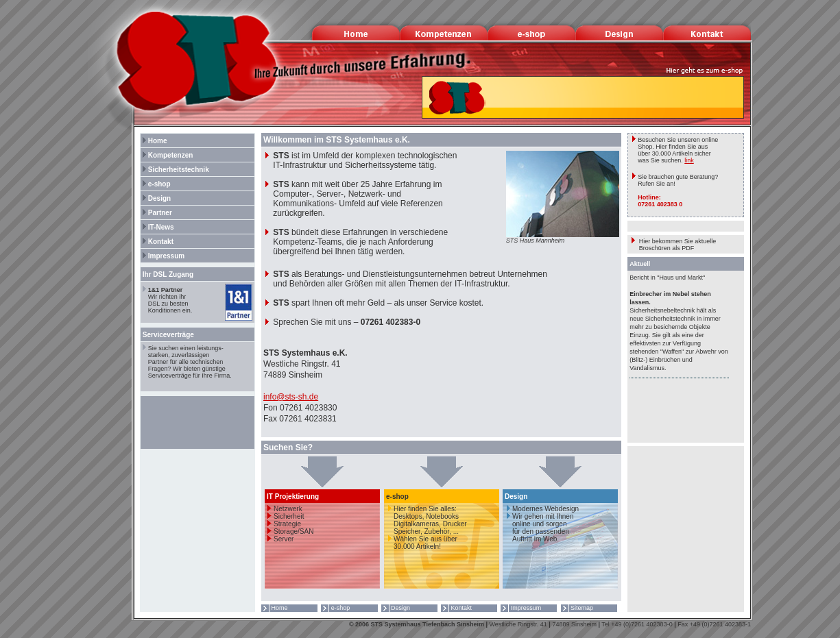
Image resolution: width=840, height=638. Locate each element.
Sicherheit (289, 516)
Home (154, 141)
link (689, 160)
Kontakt (157, 242)
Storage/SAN (293, 531)
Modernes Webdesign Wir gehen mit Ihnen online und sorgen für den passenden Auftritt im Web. (541, 524)
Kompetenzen (167, 155)
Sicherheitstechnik (175, 170)
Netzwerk (288, 509)
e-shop (156, 184)
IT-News (157, 227)
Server (284, 539)
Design (156, 198)
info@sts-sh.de (291, 397)
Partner (156, 213)
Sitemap (577, 608)
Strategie (287, 524)
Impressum (163, 256)
